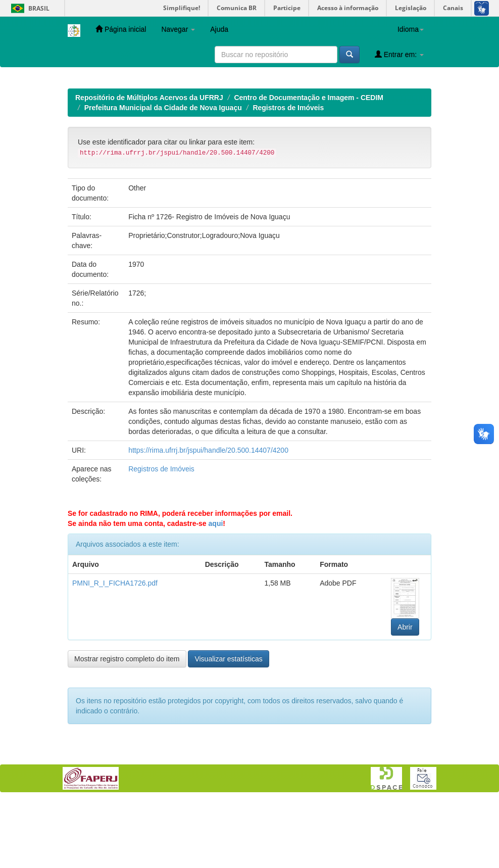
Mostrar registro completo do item (127, 725)
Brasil (29, 8)
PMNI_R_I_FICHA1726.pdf (115, 649)
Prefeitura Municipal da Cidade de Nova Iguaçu (163, 173)
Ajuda (219, 29)
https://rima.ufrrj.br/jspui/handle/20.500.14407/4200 (208, 516)
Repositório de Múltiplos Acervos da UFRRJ (149, 163)
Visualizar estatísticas (228, 725)
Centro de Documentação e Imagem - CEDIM (309, 163)
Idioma (411, 29)
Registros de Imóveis (288, 173)
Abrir (405, 693)
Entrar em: (399, 54)
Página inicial (121, 29)
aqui (216, 589)
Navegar (178, 29)
